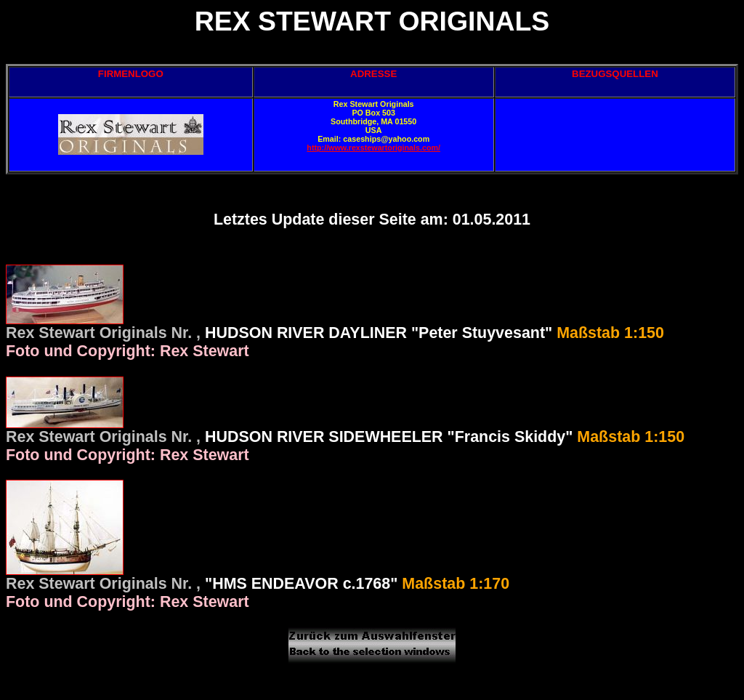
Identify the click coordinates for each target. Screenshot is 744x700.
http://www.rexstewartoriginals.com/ (373, 148)
